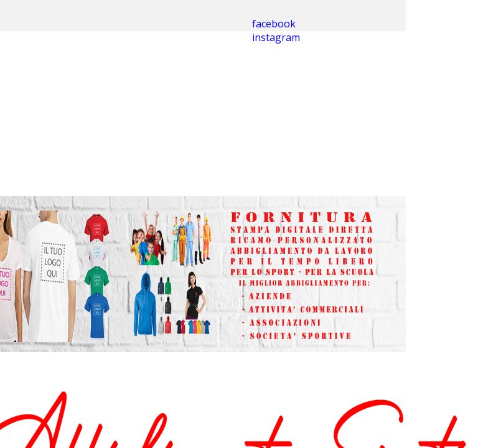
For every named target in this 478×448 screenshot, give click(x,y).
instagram (276, 37)
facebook (274, 24)
